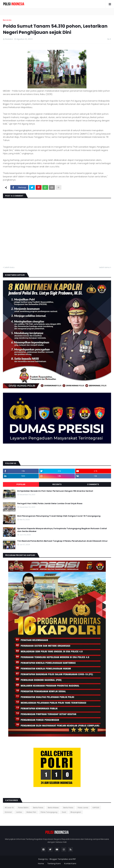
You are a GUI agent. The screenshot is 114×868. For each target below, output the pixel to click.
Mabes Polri (31, 812)
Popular (21, 484)
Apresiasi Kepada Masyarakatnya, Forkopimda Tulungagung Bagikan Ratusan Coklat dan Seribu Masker (62, 530)
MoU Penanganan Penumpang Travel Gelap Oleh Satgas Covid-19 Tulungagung (59, 516)
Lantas (19, 812)
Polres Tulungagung (49, 812)
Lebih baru (9, 267)
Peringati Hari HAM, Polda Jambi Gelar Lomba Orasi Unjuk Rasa (50, 504)
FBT (74, 859)
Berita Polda (68, 808)
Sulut (64, 812)
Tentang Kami (54, 864)
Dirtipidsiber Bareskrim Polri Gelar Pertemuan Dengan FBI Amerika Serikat (55, 491)
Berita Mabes (53, 808)
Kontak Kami (70, 864)
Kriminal (8, 812)
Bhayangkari (76, 812)
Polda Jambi (83, 808)
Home (41, 864)
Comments (93, 484)
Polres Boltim (23, 808)
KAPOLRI (96, 808)
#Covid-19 (9, 808)
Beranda (7, 20)
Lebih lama (104, 267)
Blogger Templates (59, 859)
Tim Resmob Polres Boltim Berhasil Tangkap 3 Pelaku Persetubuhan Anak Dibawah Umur (62, 541)
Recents (57, 484)
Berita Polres (38, 808)
